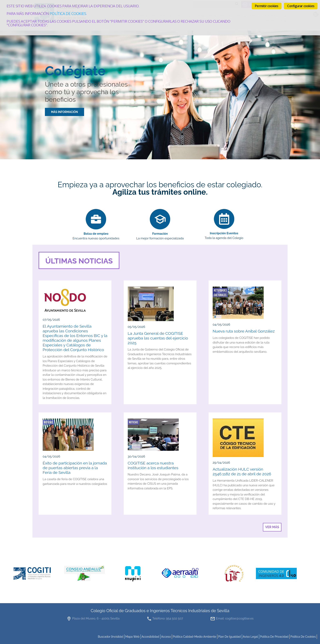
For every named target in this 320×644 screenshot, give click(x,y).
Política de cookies (68, 13)
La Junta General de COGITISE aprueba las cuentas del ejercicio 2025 (158, 338)
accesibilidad (150, 637)
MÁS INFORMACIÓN (64, 112)
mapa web (132, 637)
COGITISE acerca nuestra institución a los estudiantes (153, 465)
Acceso (166, 637)
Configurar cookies (301, 6)
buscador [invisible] (111, 637)
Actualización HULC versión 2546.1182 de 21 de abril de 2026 (242, 472)
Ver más (272, 527)
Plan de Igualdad (229, 637)
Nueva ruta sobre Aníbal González (244, 331)
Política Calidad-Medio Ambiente (194, 637)
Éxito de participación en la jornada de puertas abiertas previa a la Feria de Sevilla (75, 468)
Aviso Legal (250, 637)
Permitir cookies (267, 6)
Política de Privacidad (274, 637)
